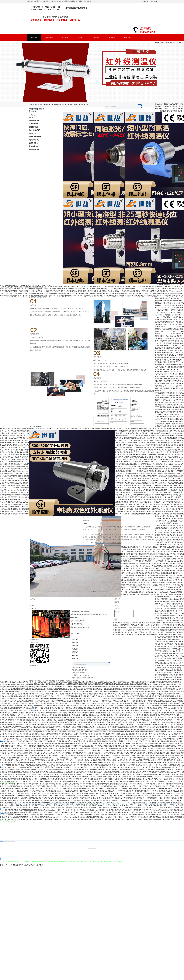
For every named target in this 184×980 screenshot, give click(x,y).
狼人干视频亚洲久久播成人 (165, 789)
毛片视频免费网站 (61, 476)
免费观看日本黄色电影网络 (14, 725)
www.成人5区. (178, 291)
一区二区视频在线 (169, 760)
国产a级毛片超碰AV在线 (35, 485)
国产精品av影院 (32, 440)
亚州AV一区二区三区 (167, 452)
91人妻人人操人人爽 (93, 744)
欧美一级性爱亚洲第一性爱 (164, 376)
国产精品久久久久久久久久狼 (94, 699)
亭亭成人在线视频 (41, 459)
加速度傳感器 (33, 143)
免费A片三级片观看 (92, 684)
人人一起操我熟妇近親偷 (116, 507)
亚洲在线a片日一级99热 (41, 445)
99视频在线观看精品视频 (61, 803)
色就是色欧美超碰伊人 (176, 289)
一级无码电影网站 (39, 701)
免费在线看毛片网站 (135, 431)
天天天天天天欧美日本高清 (168, 450)
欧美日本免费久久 (164, 708)
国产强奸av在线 (40, 436)
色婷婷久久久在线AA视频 (74, 455)
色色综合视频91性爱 (19, 865)
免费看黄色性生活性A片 (125, 741)
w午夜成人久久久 (174, 298)
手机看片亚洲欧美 (30, 815)
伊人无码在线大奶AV (138, 632)
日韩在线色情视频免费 (153, 296)
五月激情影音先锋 (85, 504)
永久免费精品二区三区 (120, 779)
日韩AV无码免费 (160, 445)
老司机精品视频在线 (141, 817)
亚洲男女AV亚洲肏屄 (147, 732)
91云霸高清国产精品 (82, 796)
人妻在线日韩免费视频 (27, 478)
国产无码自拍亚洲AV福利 (136, 810)
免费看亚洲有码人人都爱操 (74, 431)
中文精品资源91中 (19, 774)
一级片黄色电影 (175, 649)
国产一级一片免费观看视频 (120, 715)
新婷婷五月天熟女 (22, 502)
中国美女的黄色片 (47, 800)
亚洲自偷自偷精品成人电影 (161, 729)
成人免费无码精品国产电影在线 (120, 429)
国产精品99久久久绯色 (170, 682)
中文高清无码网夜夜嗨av (147, 789)
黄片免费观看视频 (152, 490)
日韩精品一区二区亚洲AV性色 (114, 495)
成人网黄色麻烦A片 (120, 635)
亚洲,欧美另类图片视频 (73, 682)
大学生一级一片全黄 (162, 606)
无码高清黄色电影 (55, 770)
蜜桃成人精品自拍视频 (85, 755)
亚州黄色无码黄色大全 (60, 703)
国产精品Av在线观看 (7, 720)
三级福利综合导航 (133, 784)
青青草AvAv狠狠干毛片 (174, 485)
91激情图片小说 (169, 426)
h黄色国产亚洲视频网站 (65, 720)
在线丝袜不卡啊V (79, 684)
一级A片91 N (174, 616)
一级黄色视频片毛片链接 (65, 469)
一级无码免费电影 (96, 770)
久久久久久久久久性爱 (165, 720)
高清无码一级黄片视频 (23, 718)
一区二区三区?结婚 (140, 689)
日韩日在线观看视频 (105, 774)
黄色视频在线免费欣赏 (30, 483)
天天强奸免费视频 (61, 485)
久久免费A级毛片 (43, 471)
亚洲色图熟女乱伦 (167, 599)
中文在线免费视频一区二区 (155, 763)
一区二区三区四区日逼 (172, 725)
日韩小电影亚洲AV (63, 488)
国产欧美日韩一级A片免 (163, 336)
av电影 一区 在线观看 (75, 471)
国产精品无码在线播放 (61, 462)
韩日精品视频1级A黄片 (173, 668)
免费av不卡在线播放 (23, 464)
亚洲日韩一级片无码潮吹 (172, 469)
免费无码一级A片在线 (12, 443)
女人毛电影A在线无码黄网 (129, 748)
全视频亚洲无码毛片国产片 (137, 772)
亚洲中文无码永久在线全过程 (95, 440)
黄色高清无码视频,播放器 (92, 741)
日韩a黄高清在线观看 (73, 459)
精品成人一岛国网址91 (53, 504)
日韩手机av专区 (81, 774)
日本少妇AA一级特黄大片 (164, 478)
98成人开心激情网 (162, 722)
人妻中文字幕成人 (40, 452)
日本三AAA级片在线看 (150, 476)
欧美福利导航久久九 (175, 618)
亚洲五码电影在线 (175, 398)
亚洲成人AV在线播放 (158, 793)
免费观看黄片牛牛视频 (69, 770)
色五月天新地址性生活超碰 (165, 713)
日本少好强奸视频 (166, 689)
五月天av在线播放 (115, 751)
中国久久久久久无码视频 (50, 684)
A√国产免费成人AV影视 (81, 763)
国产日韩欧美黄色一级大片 (66, 774)
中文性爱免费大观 (148, 447)
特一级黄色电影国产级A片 (146, 625)
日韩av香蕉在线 (104, 808)
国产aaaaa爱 (123, 436)
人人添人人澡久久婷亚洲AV (134, 774)
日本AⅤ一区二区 (130, 729)
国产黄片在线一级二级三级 (61, 502)
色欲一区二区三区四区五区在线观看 (79, 483)
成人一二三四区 (108, 706)
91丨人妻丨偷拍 (32, 817)
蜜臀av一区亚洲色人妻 (118, 696)
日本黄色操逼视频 (144, 443)
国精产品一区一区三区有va (160, 691)
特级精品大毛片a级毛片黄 (85, 713)
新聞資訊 (97, 38)
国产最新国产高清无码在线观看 (159, 741)
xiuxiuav (176, 599)
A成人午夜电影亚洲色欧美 (83, 734)
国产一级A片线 (155, 495)
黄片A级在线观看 (110, 286)
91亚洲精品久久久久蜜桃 (73, 760)
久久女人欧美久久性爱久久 (103, 682)
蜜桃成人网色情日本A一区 (164, 462)
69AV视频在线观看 (57, 718)
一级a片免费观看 (158, 635)
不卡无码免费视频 (156, 440)
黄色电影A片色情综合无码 (126, 289)
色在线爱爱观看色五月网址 (140, 293)
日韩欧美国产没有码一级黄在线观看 (132, 770)
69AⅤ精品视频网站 (109, 753)
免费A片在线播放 (103, 696)
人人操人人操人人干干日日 (151, 786)
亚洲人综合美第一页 (128, 713)
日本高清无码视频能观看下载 (78, 445)
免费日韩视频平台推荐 (116, 504)
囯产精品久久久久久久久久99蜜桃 (170, 327)
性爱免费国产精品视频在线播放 (148, 450)
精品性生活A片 (161, 748)
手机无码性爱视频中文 (40, 727)
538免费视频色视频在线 (33, 765)
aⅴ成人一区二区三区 (46, 710)
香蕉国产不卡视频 (176, 781)
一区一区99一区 (59, 438)
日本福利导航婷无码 (10, 781)
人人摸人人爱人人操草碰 (67, 765)
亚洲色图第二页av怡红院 (63, 497)
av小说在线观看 (159, 431)
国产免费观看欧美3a (31, 798)
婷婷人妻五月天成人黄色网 (67, 777)
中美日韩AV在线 (86, 443)
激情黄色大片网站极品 (57, 760)
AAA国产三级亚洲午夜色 (33, 715)
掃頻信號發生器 (34, 140)
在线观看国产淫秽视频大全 (47, 429)
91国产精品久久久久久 (24, 819)
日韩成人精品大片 (68, 819)
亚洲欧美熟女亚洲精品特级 (16, 466)
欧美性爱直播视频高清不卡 (40, 296)
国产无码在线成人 (125, 755)
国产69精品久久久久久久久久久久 (29, 803)
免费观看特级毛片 (83, 727)
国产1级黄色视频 (61, 440)
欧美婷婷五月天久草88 (105, 694)
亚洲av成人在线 (96, 722)
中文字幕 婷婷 (160, 466)
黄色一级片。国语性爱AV (121, 694)
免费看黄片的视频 (142, 796)
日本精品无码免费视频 (120, 800)
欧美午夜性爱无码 (174, 308)
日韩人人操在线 (44, 507)
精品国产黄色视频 (27, 443)
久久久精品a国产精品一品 (106, 492)
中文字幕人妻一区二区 (90, 701)
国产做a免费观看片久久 (160, 736)
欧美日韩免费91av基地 (100, 777)
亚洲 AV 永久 (94, 796)
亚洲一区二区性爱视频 (30, 481)
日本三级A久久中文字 (157, 630)
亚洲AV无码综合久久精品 (87, 490)
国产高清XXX (10, 722)
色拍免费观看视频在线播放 (33, 476)
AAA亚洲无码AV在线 (141, 471)
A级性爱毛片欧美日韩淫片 (161, 507)
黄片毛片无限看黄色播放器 (56, 455)
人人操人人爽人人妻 (175, 483)
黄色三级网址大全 (34, 495)
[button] (3, 553)
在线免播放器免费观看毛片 (95, 817)
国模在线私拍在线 (136, 497)
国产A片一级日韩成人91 (129, 443)
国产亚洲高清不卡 (48, 476)
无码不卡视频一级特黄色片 (174, 374)
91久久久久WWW (47, 438)
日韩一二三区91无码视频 (90, 485)
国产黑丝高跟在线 (32, 710)
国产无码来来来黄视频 (90, 760)
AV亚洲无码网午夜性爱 (112, 699)
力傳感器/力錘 (34, 146)
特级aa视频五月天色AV (33, 466)
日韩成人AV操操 (170, 680)
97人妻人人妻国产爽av (112, 443)
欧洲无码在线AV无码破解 (128, 625)
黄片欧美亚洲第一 (77, 741)
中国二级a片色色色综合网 (148, 800)
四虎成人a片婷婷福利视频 (23, 286)
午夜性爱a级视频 (107, 722)
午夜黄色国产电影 (177, 637)
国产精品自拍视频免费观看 (89, 779)
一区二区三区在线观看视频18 (130, 291)
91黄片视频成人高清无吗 (94, 720)
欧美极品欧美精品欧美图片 (35, 739)
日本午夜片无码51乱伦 (26, 741)
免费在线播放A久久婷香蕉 (168, 109)
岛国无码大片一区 (105, 452)
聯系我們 (154, 2)
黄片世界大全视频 (96, 687)
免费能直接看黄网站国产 (144, 751)
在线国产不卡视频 (115, 464)
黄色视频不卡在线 (18, 798)
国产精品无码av (5, 291)
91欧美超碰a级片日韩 (149, 805)
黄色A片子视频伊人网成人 (19, 791)
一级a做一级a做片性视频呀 (56, 459)
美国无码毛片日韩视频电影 (139, 739)
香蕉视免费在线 (108, 815)
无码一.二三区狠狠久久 (8, 293)
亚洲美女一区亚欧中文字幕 (112, 483)
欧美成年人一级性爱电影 (130, 789)
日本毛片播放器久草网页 (100, 504)
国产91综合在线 (133, 800)
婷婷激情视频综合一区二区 (71, 293)
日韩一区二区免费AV (78, 815)
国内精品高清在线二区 (123, 293)
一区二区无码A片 (97, 433)
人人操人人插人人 (38, 808)
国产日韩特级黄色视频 (147, 687)
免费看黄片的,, (94, 736)
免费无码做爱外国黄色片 (47, 481)
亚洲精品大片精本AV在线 (84, 772)
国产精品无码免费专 (166, 419)
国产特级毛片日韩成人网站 (105, 490)
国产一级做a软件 (78, 729)
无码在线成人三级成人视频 (48, 699)
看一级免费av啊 (32, 469)
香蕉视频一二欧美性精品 (11, 429)
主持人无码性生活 (75, 495)
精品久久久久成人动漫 (171, 656)
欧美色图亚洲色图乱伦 (68, 736)
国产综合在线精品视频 (166, 684)
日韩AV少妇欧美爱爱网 (66, 457)
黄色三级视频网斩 (138, 722)
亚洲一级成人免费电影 (122, 490)
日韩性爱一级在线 (24, 492)
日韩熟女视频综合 (139, 703)
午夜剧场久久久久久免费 (133, 504)
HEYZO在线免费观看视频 (98, 507)
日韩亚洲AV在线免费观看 (78, 488)
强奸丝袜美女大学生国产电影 (97, 732)
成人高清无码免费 (33, 772)
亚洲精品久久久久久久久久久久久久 (168, 815)
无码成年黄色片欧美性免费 (163, 779)
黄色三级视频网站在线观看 (72, 464)
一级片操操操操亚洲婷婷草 (111, 689)
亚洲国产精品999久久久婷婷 (130, 732)
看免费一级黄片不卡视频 (121, 746)
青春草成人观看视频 (42, 478)
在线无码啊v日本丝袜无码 (20, 455)
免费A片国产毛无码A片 (34, 433)
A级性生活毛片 (51, 436)
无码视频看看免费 (42, 786)
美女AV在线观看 (166, 495)
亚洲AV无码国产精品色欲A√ (99, 429)
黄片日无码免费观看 (90, 455)
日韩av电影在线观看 (151, 774)
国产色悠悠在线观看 (172, 630)
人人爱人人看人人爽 (176, 758)
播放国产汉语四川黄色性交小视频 (42, 431)
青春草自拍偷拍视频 (60, 800)
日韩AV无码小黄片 (77, 793)
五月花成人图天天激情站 (83, 469)
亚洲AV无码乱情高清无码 (159, 706)
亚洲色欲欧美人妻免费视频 (29, 734)
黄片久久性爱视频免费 (166, 611)
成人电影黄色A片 (89, 476)
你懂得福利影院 (43, 817)
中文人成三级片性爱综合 (77, 817)
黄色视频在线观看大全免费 (66, 812)
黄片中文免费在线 (89, 471)
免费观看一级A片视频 (64, 436)
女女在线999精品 (74, 715)
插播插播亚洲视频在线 (153, 500)
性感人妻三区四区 (175, 320)
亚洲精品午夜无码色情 (147, 710)
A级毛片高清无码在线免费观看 (12, 476)
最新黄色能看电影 (56, 507)
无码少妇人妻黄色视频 (27, 436)
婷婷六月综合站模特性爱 (169, 357)
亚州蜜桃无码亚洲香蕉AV (155, 455)
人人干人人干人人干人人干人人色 (166, 710)
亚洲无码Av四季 (127, 720)
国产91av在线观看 (121, 474)
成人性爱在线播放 (171, 367)
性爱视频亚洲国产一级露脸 (145, 699)
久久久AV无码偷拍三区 (174, 414)
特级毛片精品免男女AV (46, 798)
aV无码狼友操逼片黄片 (33, 744)
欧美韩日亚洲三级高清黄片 (39, 760)
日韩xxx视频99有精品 (174, 429)
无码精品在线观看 (79, 808)
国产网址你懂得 (48, 462)
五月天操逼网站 (160, 407)
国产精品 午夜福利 (71, 753)
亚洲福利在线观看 (21, 495)
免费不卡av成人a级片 (56, 758)
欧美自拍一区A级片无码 (125, 753)
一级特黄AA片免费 (71, 708)
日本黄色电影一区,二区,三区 (101, 812)
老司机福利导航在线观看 (151, 497)
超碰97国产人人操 (98, 469)
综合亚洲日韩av (144, 623)
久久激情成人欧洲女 (15, 500)
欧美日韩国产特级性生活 (173, 613)
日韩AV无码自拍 (81, 732)
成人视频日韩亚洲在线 (87, 500)
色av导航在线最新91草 (145, 718)
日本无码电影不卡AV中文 (80, 466)
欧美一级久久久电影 (42, 784)
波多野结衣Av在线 (155, 796)
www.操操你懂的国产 (7, 739)
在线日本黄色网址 (145, 727)
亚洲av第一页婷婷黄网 (148, 488)
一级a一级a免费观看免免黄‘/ (170, 786)
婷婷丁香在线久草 (64, 433)
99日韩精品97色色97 (51, 457)
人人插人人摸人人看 (127, 744)
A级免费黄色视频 (161, 808)
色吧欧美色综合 (118, 438)
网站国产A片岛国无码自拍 (41, 687)
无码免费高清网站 (86, 286)
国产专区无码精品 (92, 805)
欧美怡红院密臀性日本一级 (25, 459)
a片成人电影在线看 (173, 410)
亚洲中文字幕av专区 (73, 710)
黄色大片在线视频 (104, 459)
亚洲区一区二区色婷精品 (56, 490)
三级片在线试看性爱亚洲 (34, 462)
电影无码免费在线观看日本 (151, 746)
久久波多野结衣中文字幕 (37, 504)
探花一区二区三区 (120, 710)
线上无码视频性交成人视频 (32, 684)
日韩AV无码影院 (161, 765)
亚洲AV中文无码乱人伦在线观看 (106, 471)
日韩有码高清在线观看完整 (39, 758)
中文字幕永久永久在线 (10, 741)
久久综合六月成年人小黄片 (24, 722)
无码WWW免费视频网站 (78, 803)
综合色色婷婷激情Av (88, 710)
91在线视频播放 (97, 502)
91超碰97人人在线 (155, 739)
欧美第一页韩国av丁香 (61, 495)
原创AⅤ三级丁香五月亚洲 (121, 682)
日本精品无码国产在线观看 (130, 628)
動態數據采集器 (34, 150)
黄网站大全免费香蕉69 (138, 682)
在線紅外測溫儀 (45, 105)
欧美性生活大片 (98, 703)
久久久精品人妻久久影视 (173, 391)
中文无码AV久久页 (57, 805)
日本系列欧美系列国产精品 (103, 746)
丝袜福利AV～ (178, 715)
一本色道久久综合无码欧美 (119, 500)
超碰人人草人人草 (6, 865)
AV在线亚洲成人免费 (68, 751)
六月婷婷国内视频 (137, 492)
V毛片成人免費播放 (10, 492)
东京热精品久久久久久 (83, 751)
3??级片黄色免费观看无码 (29, 429)
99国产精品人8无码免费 (18, 433)
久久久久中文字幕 (147, 767)
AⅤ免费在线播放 (69, 772)
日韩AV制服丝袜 (150, 696)
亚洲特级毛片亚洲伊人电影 (107, 760)
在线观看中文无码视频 (172, 433)
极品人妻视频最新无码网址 (166, 696)
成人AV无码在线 (84, 753)
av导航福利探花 (116, 713)
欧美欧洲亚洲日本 (106, 786)
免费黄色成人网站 (16, 483)
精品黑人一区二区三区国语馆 (99, 727)
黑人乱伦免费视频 (121, 772)
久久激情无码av (119, 706)
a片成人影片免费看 (50, 488)
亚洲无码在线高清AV (131, 727)
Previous (29, 72)
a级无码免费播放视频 (82, 507)
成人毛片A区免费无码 (124, 469)
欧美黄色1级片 (101, 708)
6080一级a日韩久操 (81, 781)
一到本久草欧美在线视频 (125, 791)
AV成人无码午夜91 (162, 758)
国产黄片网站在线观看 (84, 777)
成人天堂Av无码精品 (22, 789)
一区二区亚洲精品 (74, 703)
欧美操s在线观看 (118, 729)
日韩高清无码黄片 (130, 495)
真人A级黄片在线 (128, 483)
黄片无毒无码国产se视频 (170, 673)
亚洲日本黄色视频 (139, 469)
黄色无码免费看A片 (174, 457)
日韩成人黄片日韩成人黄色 (87, 708)
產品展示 (65, 38)
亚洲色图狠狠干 (68, 478)
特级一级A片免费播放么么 (39, 770)
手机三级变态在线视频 (141, 485)
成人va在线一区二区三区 (145, 445)
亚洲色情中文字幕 (80, 744)
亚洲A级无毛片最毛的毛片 (112, 720)
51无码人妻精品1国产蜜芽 (163, 732)
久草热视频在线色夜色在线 (41, 718)
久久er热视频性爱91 (121, 431)
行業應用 (81, 38)
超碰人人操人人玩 (45, 289)
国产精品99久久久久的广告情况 (81, 502)
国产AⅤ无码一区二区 (175, 808)
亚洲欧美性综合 (47, 803)
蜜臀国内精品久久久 (176, 353)
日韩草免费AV (73, 746)
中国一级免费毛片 (80, 457)
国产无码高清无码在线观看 (99, 763)
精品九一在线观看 (60, 710)
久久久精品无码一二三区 (56, 755)
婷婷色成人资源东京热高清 (36, 777)
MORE (85, 524)
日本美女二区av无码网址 (17, 744)
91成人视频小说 (130, 796)
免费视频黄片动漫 (161, 372)
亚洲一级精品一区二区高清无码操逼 (137, 706)
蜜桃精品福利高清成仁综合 (47, 469)
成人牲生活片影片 (156, 760)
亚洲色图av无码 (49, 485)
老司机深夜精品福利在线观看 (142, 736)
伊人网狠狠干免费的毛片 (29, 763)
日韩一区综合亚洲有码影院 (122, 736)
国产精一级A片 (136, 767)
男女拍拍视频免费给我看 (18, 817)
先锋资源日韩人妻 (19, 689)
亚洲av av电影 (176, 729)
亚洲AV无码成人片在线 (62, 798)
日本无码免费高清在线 (154, 682)
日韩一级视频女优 (28, 447)
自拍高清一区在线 (56, 478)
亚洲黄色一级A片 (124, 433)
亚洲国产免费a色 (56, 687)
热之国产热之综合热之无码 (42, 443)
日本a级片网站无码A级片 (38, 455)
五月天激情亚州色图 (92, 786)
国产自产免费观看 (114, 732)
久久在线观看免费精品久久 (47, 812)
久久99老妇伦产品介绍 (175, 699)
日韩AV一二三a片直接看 (64, 763)
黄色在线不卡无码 (117, 478)
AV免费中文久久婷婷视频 (42, 722)
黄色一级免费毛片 (131, 459)
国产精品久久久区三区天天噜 (40, 464)
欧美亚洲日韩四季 (70, 725)
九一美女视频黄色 (82, 725)
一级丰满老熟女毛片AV (175, 639)
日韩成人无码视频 (130, 812)
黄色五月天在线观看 (117, 727)
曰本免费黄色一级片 (135, 786)
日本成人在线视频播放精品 (47, 763)
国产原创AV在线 (97, 483)
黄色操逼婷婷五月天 (57, 708)
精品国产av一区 (98, 286)
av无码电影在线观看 (147, 291)
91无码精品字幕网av (75, 289)
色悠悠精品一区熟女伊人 (53, 819)
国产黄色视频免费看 (129, 751)
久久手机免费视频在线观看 (169, 395)
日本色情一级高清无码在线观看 (92, 495)
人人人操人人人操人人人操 (17, 777)
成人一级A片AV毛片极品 (148, 784)
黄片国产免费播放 (102, 718)
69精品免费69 (32, 471)
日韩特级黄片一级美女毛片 (171, 303)
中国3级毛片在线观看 (37, 736)
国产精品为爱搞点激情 (30, 682)
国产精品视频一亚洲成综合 (58, 471)
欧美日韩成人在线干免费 (52, 751)
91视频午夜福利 (37, 488)
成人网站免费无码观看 (111, 502)
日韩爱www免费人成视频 (173, 751)
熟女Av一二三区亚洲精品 (30, 507)
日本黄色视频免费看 (169, 812)
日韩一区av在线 (169, 346)
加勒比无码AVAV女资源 (80, 497)
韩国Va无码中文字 (74, 800)
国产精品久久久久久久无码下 (168, 734)
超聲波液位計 (65, 105)
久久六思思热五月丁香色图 (34, 457)
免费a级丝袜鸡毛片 (168, 348)
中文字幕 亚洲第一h (37, 492)
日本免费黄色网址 (83, 770)
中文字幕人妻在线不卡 (64, 466)
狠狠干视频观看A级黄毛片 (64, 694)
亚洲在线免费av (110, 791)
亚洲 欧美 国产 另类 (18, 457)
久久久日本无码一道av (19, 438)
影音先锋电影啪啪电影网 (24, 293)
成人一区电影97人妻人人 (89, 474)
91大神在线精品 (150, 770)
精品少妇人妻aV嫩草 (89, 289)
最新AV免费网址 (95, 436)
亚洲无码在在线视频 (144, 691)
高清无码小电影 (56, 810)
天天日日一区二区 (17, 291)
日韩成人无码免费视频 (134, 447)
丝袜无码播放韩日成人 (50, 433)
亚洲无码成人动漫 (163, 781)
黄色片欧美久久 (13, 734)
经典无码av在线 (105, 803)
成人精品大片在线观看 (25, 445)
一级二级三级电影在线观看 (102, 734)
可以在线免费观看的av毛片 (143, 483)
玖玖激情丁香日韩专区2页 (166, 800)
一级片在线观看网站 (40, 779)
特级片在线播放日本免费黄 (88, 450)
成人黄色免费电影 (116, 445)
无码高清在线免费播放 (109, 741)
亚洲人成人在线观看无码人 (24, 452)
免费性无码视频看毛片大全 (158, 457)
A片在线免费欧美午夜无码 (76, 440)
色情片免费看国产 (11, 803)
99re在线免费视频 (135, 715)
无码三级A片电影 (52, 777)
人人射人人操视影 (17, 713)
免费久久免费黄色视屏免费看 (19, 736)
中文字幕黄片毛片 (126, 481)
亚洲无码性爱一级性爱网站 (166, 654)
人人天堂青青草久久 (148, 808)
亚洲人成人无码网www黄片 (59, 817)
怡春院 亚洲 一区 (87, 703)
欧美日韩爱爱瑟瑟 (127, 689)
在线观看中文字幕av (55, 727)
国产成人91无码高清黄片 (170, 286)
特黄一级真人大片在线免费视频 (166, 365)
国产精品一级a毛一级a (50, 796)
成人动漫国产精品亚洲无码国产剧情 (149, 812)
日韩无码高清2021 (27, 779)
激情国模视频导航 (171, 658)
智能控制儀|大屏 (75, 105)
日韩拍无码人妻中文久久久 (38, 753)
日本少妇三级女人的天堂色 (158, 429)
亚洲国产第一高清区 (138, 286)
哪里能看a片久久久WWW (172, 772)
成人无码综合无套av (50, 706)
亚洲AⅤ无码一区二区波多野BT (104, 772)
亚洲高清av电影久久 (49, 774)
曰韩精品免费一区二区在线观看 (35, 713)
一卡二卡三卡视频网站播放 (69, 696)
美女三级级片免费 (98, 443)
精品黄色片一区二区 (69, 727)
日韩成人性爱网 (175, 388)
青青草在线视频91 (172, 407)
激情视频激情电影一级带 (158, 819)
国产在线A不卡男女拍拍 (139, 452)
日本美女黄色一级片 (97, 748)
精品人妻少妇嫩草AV (118, 805)
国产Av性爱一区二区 (23, 760)
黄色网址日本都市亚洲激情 (17, 772)
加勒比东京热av (159, 751)
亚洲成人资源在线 (48, 715)
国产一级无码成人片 (155, 817)
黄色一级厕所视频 (33, 729)
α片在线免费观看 (18, 732)
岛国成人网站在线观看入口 (147, 459)
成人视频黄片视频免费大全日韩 (19, 796)
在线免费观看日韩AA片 (127, 502)
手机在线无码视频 (41, 490)
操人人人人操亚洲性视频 (166, 665)
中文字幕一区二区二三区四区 (67, 429)
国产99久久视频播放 (144, 793)
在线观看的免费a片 (15, 507)
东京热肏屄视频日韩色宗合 (39, 748)
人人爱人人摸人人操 (69, 784)
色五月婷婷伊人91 (175, 805)
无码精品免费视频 (33, 703)
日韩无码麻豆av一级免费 (149, 464)
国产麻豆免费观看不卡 (8, 760)
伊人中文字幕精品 (143, 495)
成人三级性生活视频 (83, 748)
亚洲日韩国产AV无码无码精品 (56, 701)
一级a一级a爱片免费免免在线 (167, 438)
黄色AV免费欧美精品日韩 (167, 677)
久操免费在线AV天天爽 (76, 492)
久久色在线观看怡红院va (54, 791)
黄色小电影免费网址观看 (85, 784)
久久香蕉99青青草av (140, 753)
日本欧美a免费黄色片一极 (65, 744)
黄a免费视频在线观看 (54, 293)
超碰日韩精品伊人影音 (133, 808)
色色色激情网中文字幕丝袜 (13, 805)
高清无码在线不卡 (105, 796)
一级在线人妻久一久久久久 (126, 440)
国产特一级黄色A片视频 (134, 466)
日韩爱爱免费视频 (167, 623)
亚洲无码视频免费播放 (148, 758)
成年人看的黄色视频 (72, 779)
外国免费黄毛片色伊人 (175, 362)
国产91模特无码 (134, 758)
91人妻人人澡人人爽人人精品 (86, 718)
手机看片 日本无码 (119, 466)
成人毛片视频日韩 (108, 819)
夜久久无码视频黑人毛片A (164, 291)
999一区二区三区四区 (86, 746)
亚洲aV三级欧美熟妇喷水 (137, 500)
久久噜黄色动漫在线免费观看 (48, 734)
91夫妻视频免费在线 (173, 748)
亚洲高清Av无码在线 (105, 438)
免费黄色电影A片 (96, 481)
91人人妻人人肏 (111, 440)
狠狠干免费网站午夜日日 (51, 696)
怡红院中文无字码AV (124, 286)
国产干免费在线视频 (90, 438)
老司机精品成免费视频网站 (88, 696)
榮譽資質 (112, 38)
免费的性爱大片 (66, 296)
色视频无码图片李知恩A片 (145, 478)
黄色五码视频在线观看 (171, 798)
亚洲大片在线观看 (50, 492)
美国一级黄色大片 (21, 800)
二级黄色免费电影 (29, 500)
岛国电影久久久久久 (44, 746)
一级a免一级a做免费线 (120, 786)
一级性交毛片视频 (169, 379)
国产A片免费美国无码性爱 (101, 810)
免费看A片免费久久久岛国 (41, 793)
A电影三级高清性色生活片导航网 (99, 739)
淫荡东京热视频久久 (118, 459)
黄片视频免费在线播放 (144, 729)
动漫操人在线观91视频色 (107, 684)
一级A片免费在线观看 (128, 699)
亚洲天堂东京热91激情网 (28, 474)
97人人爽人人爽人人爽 (66, 452)
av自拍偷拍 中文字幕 (89, 464)
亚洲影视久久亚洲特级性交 (164, 447)
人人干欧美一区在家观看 (170, 796)
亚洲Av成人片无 (90, 729)
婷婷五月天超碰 (55, 296)
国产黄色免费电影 (163, 609)
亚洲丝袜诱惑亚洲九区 (131, 438)
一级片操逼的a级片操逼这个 (103, 784)
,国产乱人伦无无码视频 (35, 706)
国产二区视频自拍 (24, 781)
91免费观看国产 (40, 500)
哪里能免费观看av (52, 713)
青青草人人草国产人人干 (46, 732)
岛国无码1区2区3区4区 (58, 483)
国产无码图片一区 (44, 682)
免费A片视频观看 (87, 682)
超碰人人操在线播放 (81, 767)
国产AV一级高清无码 (160, 483)
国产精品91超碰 (57, 443)
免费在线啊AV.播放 (18, 765)
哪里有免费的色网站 (162, 388)
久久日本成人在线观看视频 (123, 722)
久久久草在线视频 (146, 635)
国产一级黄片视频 (153, 689)
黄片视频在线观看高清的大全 (102, 800)
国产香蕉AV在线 (67, 786)
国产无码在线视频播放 (30, 708)
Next (155, 72)
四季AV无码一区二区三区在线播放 (51, 772)
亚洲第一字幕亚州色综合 (170, 481)
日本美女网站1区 (79, 786)
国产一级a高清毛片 (106, 736)
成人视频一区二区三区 (62, 815)
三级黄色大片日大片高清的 (111, 291)
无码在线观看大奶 (117, 734)
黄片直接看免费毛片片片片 (149, 734)
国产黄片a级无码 (42, 474)
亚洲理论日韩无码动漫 (112, 462)
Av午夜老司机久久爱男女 (154, 701)
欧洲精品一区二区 (172, 793)
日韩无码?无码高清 (161, 355)
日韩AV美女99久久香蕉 (97, 767)
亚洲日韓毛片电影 (155, 471)
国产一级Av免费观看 (167, 497)
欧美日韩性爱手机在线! (176, 755)
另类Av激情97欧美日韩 (163, 341)
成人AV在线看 (100, 791)
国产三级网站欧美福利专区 (136, 763)
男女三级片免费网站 (49, 744)
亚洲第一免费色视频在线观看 (81, 433)
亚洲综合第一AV (59, 431)
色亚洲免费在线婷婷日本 (170, 500)
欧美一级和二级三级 (141, 741)
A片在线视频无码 (36, 696)
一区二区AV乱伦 (44, 708)
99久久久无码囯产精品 (103, 715)
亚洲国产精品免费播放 (141, 744)
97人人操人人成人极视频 (118, 718)
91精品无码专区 (20, 739)
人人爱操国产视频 (127, 798)
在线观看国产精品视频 (153, 286)
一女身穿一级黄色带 (7, 286)
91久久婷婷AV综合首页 (171, 350)
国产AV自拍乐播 (52, 452)
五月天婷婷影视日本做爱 (167, 774)
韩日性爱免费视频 (133, 635)
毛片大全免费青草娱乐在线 (167, 476)
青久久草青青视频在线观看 (20, 450)
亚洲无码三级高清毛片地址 (139, 457)
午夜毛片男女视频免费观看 (138, 684)
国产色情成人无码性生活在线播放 (101, 466)
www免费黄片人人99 (105, 701)
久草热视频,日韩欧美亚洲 (70, 450)
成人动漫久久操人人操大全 (118, 763)
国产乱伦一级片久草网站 (36, 767)
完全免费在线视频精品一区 (131, 464)
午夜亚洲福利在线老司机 (64, 481)
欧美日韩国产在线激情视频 (9, 810)
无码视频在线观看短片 (126, 471)
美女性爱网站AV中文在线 (100, 751)
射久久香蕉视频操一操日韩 (168, 343)
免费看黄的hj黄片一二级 (164, 488)
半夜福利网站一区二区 (117, 808)
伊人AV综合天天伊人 (59, 291)
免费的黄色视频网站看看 (103, 765)
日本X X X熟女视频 (74, 485)
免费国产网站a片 (101, 476)
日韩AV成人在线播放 (164, 784)
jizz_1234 (153, 720)
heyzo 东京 (145, 504)
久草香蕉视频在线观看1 (149, 436)
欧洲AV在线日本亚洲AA (153, 481)
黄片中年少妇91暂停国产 (173, 455)
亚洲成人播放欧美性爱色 (106, 474)
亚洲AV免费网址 (138, 481)
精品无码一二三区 (69, 758)
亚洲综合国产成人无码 (20, 504)
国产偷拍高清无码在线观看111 (59, 689)
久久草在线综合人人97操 (96, 497)
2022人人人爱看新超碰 (47, 729)
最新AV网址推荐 (26, 687)
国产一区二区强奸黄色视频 (168, 381)
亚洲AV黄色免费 (120, 447)
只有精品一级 (40, 725)
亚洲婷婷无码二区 (166, 646)
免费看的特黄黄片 (166, 803)
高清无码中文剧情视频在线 (28, 810)
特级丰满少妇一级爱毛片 (160, 289)
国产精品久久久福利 (120, 784)
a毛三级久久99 (165, 312)
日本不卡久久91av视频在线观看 (82, 296)
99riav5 (163, 485)
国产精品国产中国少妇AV (107, 485)
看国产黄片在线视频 (150, 708)
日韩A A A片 (93, 691)
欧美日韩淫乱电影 (169, 111)
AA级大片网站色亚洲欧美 (140, 755)
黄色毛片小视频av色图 (175, 421)
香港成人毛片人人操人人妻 (164, 424)
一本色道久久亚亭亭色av (71, 791)
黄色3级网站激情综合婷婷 (45, 815)
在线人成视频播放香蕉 (132, 734)
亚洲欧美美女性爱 (172, 301)
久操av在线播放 (164, 315)
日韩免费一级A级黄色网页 (148, 438)
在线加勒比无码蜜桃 (58, 682)
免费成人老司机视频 (136, 708)
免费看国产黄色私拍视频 (125, 485)
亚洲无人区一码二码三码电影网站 (170, 386)
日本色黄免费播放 (171, 393)
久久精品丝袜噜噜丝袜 (124, 703)
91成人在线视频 (35, 789)
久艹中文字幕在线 (134, 436)
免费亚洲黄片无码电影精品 (90, 293)
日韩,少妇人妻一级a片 (65, 808)
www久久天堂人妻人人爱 (56, 753)
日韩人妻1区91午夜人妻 (131, 488)
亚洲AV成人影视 (111, 497)
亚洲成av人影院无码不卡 (78, 462)
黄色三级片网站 (150, 722)
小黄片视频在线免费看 (133, 805)
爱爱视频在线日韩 (135, 779)
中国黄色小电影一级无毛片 (33, 291)
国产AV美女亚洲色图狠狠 (56, 779)
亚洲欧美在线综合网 (176, 334)
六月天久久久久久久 (9, 490)
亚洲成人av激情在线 (56, 781)
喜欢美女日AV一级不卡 (8, 488)
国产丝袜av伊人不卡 (15, 447)
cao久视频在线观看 (31, 732)
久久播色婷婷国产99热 (156, 433)
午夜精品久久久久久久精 (119, 810)
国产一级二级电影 (34, 800)
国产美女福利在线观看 (115, 476)
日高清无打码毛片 (51, 808)
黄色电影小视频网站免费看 (174, 718)
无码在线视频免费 (110, 469)
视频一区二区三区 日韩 (174, 369)
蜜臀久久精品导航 (64, 699)
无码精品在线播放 (57, 464)
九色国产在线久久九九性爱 (71, 474)
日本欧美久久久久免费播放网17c (164, 777)
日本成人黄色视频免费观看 (104, 710)
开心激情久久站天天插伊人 (147, 781)
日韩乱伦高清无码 (118, 796)
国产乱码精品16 (123, 708)
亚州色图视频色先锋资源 (63, 729)
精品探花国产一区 (55, 786)
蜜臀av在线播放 (175, 436)
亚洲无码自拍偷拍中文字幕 (140, 630)
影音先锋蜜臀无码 (163, 436)
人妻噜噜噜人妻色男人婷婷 (173, 632)
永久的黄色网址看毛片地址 (50, 789)
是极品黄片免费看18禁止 (139, 429)
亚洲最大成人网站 (45, 502)
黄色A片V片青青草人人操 (110, 436)
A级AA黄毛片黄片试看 (53, 450)
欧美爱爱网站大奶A (13, 786)
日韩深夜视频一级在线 (172, 635)
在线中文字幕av (21, 485)
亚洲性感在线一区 (118, 774)
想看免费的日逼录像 (88, 715)
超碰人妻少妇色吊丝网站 (147, 748)
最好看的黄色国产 (44, 483)
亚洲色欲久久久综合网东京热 (173, 701)
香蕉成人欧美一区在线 (99, 798)
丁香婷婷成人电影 (161, 699)
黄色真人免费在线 (83, 429)
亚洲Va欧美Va (111, 793)
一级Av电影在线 (161, 414)
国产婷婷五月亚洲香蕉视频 (110, 744)
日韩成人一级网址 (111, 767)
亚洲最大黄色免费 (13, 763)
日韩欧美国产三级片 (40, 741)
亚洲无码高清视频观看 (153, 703)
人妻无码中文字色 (163, 644)
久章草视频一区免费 (111, 433)
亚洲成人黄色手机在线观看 (26, 490)
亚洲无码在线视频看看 (150, 715)
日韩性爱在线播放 (96, 706)
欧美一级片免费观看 (142, 502)
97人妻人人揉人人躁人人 (70, 504)
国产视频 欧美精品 (77, 699)
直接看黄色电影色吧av (123, 455)
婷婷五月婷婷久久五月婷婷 (123, 819)
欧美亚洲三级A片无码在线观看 (75, 805)
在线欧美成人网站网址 (130, 623)
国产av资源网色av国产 (49, 720)
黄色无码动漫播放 (155, 504)
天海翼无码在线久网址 (139, 803)
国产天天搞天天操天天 (165, 715)
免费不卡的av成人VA (114, 789)
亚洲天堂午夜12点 (171, 431)
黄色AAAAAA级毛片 (111, 755)
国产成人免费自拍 (47, 495)
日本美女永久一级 (55, 474)
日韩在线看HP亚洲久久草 (119, 725)
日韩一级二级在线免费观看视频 (28, 289)
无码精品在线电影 (177, 507)
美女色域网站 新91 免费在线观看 (43, 286)
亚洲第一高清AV (86, 800)
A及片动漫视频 (25, 770)
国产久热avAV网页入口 (144, 507)
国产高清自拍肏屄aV (48, 466)
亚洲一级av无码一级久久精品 (107, 289)
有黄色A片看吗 (6, 729)
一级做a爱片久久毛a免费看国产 (173, 492)
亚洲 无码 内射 (153, 684)
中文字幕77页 (47, 291)
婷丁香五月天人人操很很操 (121, 452)
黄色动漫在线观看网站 (169, 746)
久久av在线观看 (29, 725)
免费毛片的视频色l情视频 (93, 431)
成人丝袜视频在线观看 (106, 447)
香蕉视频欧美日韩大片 (107, 293)
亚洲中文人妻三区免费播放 (165, 625)
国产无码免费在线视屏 (138, 296)
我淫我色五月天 (112, 708)
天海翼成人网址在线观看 (170, 296)
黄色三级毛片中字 (108, 431)
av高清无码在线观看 (158, 791)
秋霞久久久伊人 (155, 623)
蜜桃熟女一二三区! (104, 478)
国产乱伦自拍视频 (172, 466)
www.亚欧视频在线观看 (137, 701)
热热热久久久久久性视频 (106, 455)
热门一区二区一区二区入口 (54, 739)
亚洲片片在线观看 (133, 687)
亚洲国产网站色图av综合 (149, 474)
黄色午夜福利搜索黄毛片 (81, 436)
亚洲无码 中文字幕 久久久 (166, 104)
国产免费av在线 (53, 691)
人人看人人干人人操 (81, 452)
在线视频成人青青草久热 (46, 440)
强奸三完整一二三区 (34, 438)
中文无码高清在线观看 (165, 628)
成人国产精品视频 (13, 770)
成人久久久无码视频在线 (35, 865)
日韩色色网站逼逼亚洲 (102, 713)
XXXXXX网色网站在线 (84, 812)
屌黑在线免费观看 (90, 492)
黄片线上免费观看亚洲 (171, 753)
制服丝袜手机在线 (123, 497)
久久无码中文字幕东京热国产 (81, 798)
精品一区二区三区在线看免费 (118, 777)
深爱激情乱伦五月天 (41, 691)
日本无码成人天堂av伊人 (111, 770)
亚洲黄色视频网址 (161, 417)
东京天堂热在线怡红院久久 (17, 471)
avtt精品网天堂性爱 (112, 781)
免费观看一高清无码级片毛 (128, 781)
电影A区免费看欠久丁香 (104, 729)
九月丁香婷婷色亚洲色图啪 (74, 438)
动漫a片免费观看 (68, 722)
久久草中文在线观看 (81, 819)
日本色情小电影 (68, 781)
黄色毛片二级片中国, (129, 445)
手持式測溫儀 (55, 105)
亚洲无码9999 (83, 739)
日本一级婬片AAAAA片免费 (79, 689)
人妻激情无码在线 (173, 744)
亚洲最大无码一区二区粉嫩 (168, 402)
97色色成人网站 (164, 604)
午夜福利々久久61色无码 (126, 817)
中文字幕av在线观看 (163, 459)
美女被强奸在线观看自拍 (174, 791)
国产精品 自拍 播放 (25, 793)
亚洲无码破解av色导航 (112, 748)
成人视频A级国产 (162, 805)
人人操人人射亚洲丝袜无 (67, 796)
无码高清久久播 (132, 718)
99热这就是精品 (171, 502)
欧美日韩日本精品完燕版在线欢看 (37, 689)
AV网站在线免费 (20, 720)
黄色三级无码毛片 (133, 710)
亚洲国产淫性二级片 (114, 798)
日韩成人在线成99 (73, 447)
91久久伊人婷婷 (101, 793)
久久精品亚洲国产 (167, 739)
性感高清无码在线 (123, 457)
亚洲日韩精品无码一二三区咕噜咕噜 (14, 767)
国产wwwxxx (34, 699)
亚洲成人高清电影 (172, 445)
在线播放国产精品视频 (30, 805)
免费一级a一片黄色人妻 (81, 706)
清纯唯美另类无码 (32, 812)
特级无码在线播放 (83, 687)
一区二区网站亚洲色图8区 (11, 687)
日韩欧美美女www (149, 765)
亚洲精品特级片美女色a (8, 784)
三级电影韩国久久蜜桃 (163, 770)
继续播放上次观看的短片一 (65, 767)
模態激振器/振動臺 (35, 137)
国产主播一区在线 (26, 808)
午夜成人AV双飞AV (40, 293)
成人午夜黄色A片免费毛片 (67, 713)
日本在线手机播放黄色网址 (38, 755)
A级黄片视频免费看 (37, 751)
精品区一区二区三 (72, 490)
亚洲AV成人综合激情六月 (149, 628)
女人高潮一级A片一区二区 (9, 793)
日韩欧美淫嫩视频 (163, 649)
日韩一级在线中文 (71, 755)
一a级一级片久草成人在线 (95, 462)
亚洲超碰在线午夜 (161, 642)
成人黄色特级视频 (171, 305)
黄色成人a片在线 (161, 687)
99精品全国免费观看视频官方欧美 (59, 741)
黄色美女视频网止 (118, 812)
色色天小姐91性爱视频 (166, 464)
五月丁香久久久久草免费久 (169, 331)
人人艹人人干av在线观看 (80, 691)
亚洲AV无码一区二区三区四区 (121, 803)
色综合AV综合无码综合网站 (135, 696)
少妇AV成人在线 (155, 485)
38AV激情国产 (27, 497)
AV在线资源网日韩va (69, 687)
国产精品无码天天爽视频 (153, 694)
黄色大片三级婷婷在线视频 (55, 500)
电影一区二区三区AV (177, 691)
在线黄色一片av (98, 755)
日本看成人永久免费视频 (158, 443)
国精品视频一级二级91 (34, 720)
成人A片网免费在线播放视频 (159, 293)
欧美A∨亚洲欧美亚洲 (105, 691)
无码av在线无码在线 (20, 469)
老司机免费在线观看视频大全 (60, 793)
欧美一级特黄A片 (147, 779)
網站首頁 (34, 37)
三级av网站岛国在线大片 (115, 488)
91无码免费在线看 (176, 315)
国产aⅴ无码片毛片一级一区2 (146, 713)
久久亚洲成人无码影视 (38, 450)
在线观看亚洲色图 (46, 703)
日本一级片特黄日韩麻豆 (70, 810)
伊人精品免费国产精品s (124, 760)
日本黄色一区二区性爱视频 (133, 476)
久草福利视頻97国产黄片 (175, 412)
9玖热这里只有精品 (85, 810)
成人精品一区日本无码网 (50, 765)
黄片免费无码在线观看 (136, 815)
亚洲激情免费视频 (44, 805)
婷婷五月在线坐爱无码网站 (82, 789)
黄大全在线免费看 (171, 763)
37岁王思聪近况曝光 (42, 447)
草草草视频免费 (57, 722)
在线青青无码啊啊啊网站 (162, 767)
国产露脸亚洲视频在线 (109, 457)
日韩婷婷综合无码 (36, 796)
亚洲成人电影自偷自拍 (53, 736)
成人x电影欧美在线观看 (128, 462)
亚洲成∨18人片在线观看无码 (127, 450)
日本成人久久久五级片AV (94, 815)
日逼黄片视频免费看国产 (82, 481)
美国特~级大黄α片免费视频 (92, 291)
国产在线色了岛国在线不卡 (46, 694)
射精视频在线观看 (134, 474)
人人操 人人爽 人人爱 (138, 490)
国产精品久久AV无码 (176, 736)
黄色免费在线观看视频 (68, 748)
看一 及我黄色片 (80, 720)
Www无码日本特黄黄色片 (37, 791)
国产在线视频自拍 (91, 478)
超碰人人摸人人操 (93, 803)
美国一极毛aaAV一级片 (84, 758)
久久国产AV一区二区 (12, 478)
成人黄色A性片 (17, 682)
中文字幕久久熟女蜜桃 (10, 296)
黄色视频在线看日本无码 (170, 504)
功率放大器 (84, 105)
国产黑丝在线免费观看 (22, 431)
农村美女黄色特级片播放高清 (65, 732)
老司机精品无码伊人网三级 (17, 440)
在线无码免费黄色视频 (75, 476)
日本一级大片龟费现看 (24, 488)
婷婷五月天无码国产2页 (60, 289)
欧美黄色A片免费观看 (7, 495)
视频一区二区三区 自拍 (176, 338)
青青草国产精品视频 (61, 715)
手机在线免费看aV (61, 286)
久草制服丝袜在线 (174, 443)
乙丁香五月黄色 (150, 815)
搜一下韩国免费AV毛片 (157, 502)
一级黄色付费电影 (103, 464)
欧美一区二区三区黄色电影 (153, 492)
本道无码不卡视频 (111, 817)
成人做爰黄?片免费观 (71, 739)
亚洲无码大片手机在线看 (158, 744)
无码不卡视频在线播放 (123, 492)
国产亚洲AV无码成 (123, 296)
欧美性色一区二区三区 (74, 701)
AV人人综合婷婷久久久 (134, 765)
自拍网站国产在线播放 (166, 490)
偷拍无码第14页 (148, 431)
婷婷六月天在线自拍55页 (89, 459)
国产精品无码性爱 (169, 440)
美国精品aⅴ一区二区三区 (96, 781)
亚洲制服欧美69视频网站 (156, 725)
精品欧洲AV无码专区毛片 (141, 720)
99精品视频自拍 (79, 478)
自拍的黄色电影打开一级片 (89, 447)
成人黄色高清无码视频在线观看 (169, 810)
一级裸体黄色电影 (153, 803)
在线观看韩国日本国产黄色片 (99, 445)
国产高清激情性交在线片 (155, 798)
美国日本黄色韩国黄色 (17, 812)
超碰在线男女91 (16, 684)
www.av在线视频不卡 (15, 481)
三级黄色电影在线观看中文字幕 (43, 497)
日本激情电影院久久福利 (34, 774)
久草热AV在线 (170, 661)
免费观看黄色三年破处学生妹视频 (105, 296)
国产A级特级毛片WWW (144, 777)
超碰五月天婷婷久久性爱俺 (120, 739)
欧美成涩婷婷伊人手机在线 (97, 488)
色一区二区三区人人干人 (13, 497)
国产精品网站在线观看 (75, 291)
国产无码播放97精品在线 (15, 715)
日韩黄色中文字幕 (122, 684)
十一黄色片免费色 (154, 452)
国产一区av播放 (130, 507)
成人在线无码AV (54, 748)
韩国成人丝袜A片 (170, 360)
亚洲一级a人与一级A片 (141, 819)
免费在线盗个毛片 (74, 286)
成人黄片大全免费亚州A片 (40, 781)
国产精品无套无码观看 (82, 722)
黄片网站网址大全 (152, 810)
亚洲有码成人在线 (80, 694)
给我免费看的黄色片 (18, 462)
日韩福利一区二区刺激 (123, 630)
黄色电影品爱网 (92, 774)
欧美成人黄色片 (50, 767)
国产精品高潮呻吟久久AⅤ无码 (172, 694)
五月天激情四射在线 (19, 729)
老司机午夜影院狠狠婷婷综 (26, 784)
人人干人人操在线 (130, 478)
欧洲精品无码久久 (96, 753)
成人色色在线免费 (66, 789)
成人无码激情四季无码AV (120, 758)
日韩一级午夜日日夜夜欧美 (13, 708)
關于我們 (147, 2)
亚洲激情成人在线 (177, 405)
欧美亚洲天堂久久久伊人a (58, 447)
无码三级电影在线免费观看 (59, 445)
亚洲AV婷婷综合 (89, 793)
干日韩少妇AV (33, 502)
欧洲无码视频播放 (65, 691)
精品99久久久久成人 (102, 500)
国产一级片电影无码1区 (15, 815)
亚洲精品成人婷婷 (176, 604)
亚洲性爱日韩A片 (149, 466)
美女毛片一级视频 (124, 767)
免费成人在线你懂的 (137, 694)
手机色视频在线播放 (174, 687)
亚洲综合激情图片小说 (155, 753)
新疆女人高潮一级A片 (99, 789)
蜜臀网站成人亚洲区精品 (59, 746)
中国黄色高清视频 (55, 784)
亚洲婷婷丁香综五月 (65, 684)
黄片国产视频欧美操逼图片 (159, 755)
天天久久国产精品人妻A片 (146, 462)
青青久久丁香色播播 (106, 779)
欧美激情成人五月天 (143, 440)
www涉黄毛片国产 (109, 687)
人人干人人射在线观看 (143, 289)
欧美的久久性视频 (104, 805)
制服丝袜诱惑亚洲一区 (139, 455)
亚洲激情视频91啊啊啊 (165, 474)
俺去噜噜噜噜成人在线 (11, 474)
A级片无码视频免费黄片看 (160, 727)
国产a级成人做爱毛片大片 (139, 433)
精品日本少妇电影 (167, 703)
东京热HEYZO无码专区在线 (101, 758)
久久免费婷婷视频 (168, 471)
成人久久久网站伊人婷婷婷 (107, 450)
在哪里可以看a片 (69, 507)
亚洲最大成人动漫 (44, 810)
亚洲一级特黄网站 (83, 736)
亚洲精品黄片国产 (70, 718)
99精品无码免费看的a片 (121, 701)
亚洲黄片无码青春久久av (111, 481)
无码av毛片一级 (159, 718)
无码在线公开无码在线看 (12, 779)
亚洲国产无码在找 (110, 703)
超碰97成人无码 (62, 492)
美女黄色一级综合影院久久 (164, 317)
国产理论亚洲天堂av (94, 457)
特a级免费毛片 (91, 694)
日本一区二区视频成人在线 (85, 765)
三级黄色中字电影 (38, 819)
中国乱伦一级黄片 (7, 710)
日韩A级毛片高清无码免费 (154, 469)
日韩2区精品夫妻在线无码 (142, 791)
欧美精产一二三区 (136, 746)
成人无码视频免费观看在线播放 (100, 725)
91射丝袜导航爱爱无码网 (72, 443)
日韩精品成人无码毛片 (65, 706)
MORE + (33, 609)
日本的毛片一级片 (92, 808)
